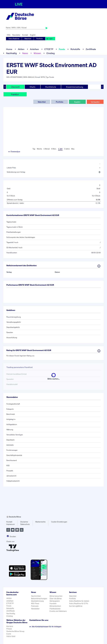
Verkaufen (95, 102)
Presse (9, 629)
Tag (34, 149)
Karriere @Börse (76, 606)
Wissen (37, 53)
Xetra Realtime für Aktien (79, 601)
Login (49, 39)
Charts (33, 87)
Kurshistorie (51, 87)
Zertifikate (91, 49)
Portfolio (40, 39)
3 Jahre (67, 149)
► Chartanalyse (14, 152)
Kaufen (77, 102)
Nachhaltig (11, 53)
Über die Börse (56, 599)
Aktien (21, 49)
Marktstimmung (37, 601)
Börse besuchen (56, 596)
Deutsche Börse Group (15, 631)
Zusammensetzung (75, 87)
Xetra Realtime (14, 39)
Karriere (10, 626)
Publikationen (55, 609)
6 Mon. (54, 149)
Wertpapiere (55, 601)
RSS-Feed (35, 604)
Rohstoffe (75, 49)
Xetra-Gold (11, 636)
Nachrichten (36, 596)
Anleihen (34, 49)
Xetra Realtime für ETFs (79, 604)
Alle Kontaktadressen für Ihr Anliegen (45, 627)
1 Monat (47, 149)
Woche (39, 149)
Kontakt (25, 35)
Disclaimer (24, 522)
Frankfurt (15, 94)
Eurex (9, 634)
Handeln (53, 604)
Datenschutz (25, 524)
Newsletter (16, 35)
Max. (73, 149)
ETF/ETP (49, 49)
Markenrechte (40, 522)
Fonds (62, 49)
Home (9, 49)
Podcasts (35, 606)
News (25, 53)
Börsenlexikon (55, 606)
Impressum (11, 524)
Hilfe (9, 35)
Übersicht (15, 87)
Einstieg (51, 53)
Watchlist (28, 39)
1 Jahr (60, 149)
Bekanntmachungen (39, 599)
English (33, 35)
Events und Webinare (58, 611)
